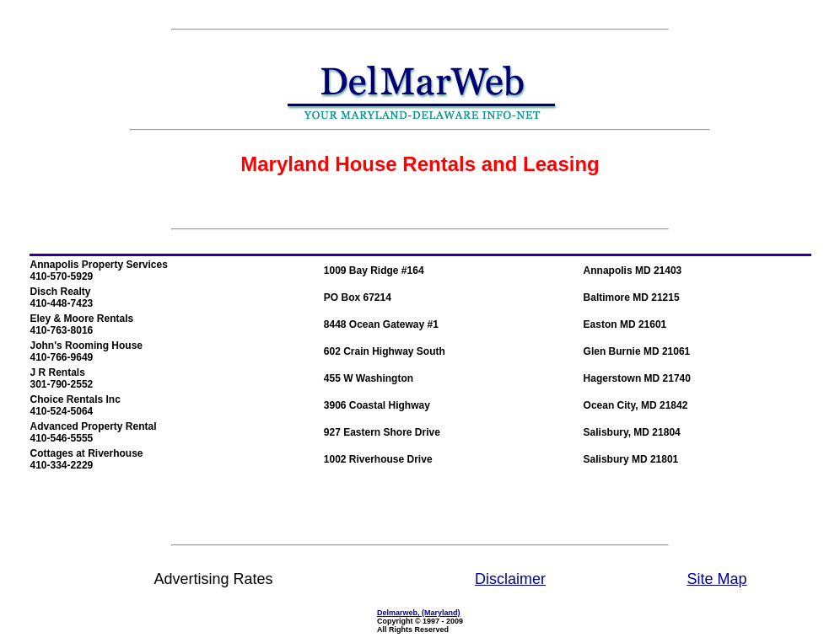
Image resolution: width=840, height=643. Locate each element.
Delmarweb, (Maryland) (419, 613)
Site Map (716, 579)
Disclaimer (510, 579)
